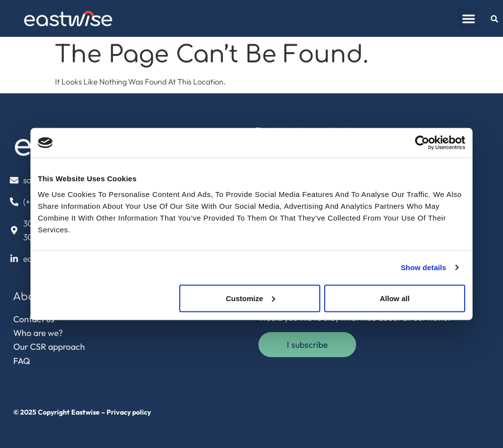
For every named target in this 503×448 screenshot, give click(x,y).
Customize (251, 298)
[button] (469, 19)
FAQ (22, 361)
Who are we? (38, 333)
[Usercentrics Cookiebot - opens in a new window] (422, 143)
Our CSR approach (49, 347)
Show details (424, 267)
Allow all (395, 298)
